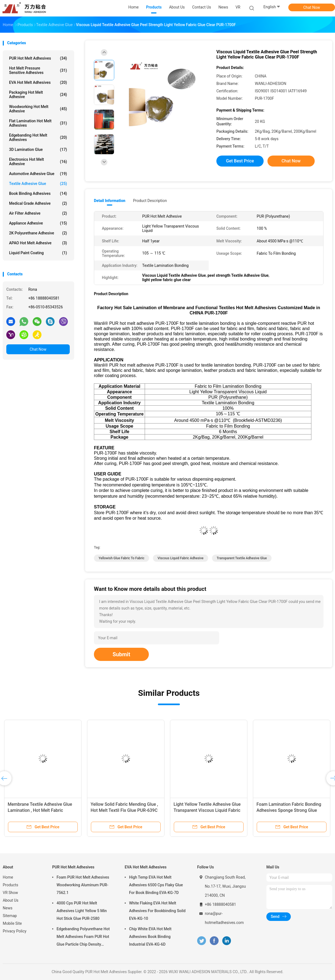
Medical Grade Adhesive (38, 203)
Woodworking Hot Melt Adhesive (38, 109)
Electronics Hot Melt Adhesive (38, 162)
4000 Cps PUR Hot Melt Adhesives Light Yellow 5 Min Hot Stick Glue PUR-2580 (82, 911)
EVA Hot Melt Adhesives (38, 82)
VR (238, 7)
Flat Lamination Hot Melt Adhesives (38, 123)
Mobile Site (12, 923)
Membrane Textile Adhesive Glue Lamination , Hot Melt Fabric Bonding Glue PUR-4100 (40, 810)
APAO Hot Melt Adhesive (38, 243)
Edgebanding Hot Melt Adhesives (38, 137)
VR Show (10, 893)
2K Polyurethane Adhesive (38, 233)
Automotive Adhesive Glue (38, 174)
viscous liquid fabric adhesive (181, 558)
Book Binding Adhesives (38, 193)
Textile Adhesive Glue (38, 184)
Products (10, 885)
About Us (11, 900)
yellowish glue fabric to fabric (122, 558)
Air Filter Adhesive (38, 213)
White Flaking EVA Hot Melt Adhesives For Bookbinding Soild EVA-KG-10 (157, 911)
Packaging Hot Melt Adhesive (38, 95)
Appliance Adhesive (38, 223)
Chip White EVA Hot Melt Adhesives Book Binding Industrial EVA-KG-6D (150, 937)
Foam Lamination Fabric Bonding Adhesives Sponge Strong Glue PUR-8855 (289, 810)
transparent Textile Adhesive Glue (242, 558)
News (8, 908)
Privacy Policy (15, 931)
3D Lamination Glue (38, 150)
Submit (121, 654)
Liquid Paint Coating (38, 253)
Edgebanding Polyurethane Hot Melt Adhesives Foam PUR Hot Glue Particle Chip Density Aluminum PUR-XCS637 (83, 937)
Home (8, 877)
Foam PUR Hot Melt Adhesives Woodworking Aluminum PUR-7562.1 (83, 885)
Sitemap (10, 916)
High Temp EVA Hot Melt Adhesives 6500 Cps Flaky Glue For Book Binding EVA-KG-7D (156, 885)
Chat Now (312, 7)
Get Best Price (240, 161)
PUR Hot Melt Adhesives (38, 58)
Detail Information (110, 201)
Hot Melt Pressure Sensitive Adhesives (38, 70)
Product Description (150, 201)
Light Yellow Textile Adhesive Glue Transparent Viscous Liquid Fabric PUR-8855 (207, 810)
